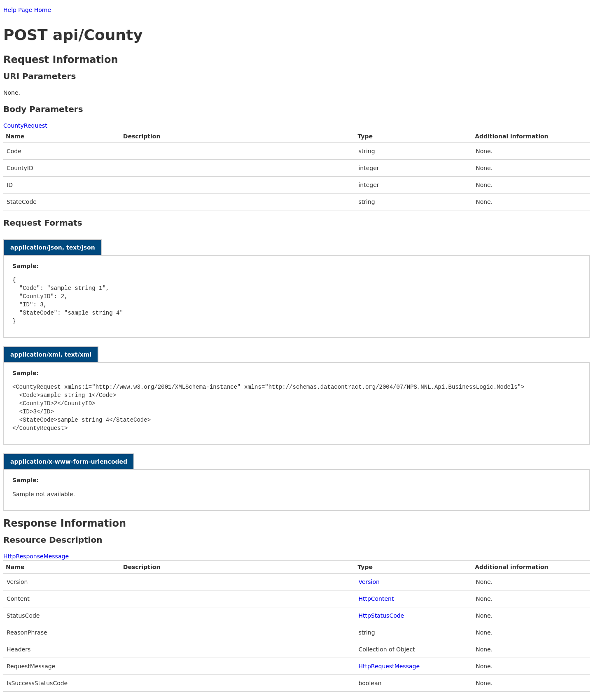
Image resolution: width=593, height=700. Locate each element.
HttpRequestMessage (389, 666)
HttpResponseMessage (36, 556)
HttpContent (376, 599)
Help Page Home (27, 10)
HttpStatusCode (381, 616)
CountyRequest (25, 126)
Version (369, 582)
